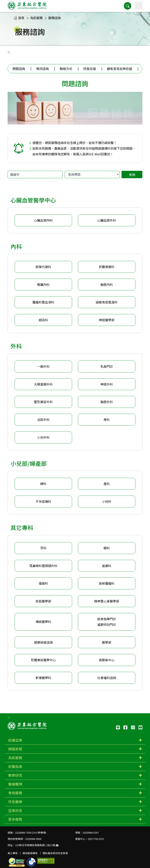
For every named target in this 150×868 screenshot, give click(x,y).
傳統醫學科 (43, 622)
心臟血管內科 (43, 220)
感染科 (43, 320)
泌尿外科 (43, 420)
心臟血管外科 (107, 220)
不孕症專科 (43, 501)
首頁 (19, 18)
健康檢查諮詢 (43, 642)
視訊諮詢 (42, 69)
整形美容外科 (43, 402)
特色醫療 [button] (15, 802)
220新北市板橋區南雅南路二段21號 (37, 845)
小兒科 (107, 501)
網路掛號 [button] (15, 749)
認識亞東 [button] (15, 740)
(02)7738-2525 (96, 839)
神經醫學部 (107, 320)
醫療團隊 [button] (15, 784)
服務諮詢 (54, 18)
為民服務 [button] (15, 758)
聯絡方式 (66, 69)
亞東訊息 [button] (15, 810)
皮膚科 (107, 566)
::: (9, 52)
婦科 (43, 484)
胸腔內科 (107, 285)
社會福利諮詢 (107, 678)
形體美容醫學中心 (43, 660)
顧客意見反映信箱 (120, 69)
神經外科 (107, 384)
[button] (128, 6)
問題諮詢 (19, 69)
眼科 (107, 548)
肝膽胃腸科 (107, 267)
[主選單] (138, 6)
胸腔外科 (107, 402)
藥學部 (107, 642)
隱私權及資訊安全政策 (55, 853)
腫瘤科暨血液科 (43, 302)
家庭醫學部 (43, 601)
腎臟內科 (43, 285)
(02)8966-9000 (33, 839)
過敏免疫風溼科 (107, 302)
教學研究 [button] (15, 775)
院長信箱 (90, 69)
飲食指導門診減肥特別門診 (107, 622)
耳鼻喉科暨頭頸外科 (43, 566)
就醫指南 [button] (15, 766)
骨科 (107, 420)
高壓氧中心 (107, 660)
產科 (107, 484)
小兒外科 (43, 437)
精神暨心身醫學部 (107, 601)
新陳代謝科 (43, 267)
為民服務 (36, 18)
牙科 (43, 548)
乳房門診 (107, 366)
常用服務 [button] (15, 793)
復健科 (43, 583)
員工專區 (13, 853)
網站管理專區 (30, 853)
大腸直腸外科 (43, 384)
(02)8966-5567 (91, 833)
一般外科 (43, 366)
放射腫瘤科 (107, 583)
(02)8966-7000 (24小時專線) (31, 833)
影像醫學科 (43, 678)
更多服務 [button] (15, 819)
